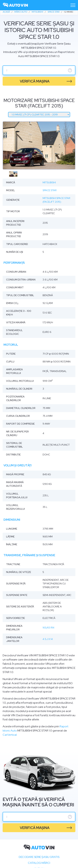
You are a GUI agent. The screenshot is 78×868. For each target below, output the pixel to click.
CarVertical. (10, 735)
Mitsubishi (49, 182)
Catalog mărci (39, 863)
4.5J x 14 (48, 639)
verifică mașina (35, 81)
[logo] (15, 5)
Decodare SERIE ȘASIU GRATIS (39, 857)
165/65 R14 (48, 628)
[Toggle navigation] (73, 5)
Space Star (50, 190)
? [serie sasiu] (70, 70)
